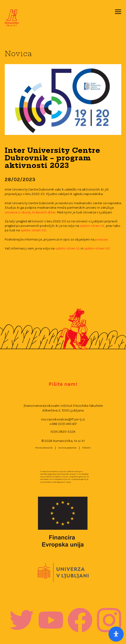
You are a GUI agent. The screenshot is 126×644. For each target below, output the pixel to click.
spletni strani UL (68, 248)
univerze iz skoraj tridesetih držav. (30, 212)
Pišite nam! (63, 384)
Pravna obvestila (44, 448)
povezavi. (102, 239)
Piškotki (86, 448)
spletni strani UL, (93, 226)
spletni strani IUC (34, 230)
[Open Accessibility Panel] (116, 634)
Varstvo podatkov (67, 448)
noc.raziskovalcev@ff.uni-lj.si (63, 419)
